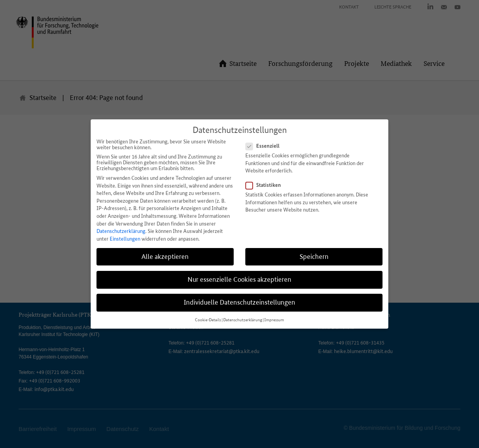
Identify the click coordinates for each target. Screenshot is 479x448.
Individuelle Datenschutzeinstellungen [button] (239, 302)
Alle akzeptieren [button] (165, 257)
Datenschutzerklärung (121, 231)
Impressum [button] (274, 320)
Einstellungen (125, 239)
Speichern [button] (314, 257)
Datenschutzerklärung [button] (243, 320)
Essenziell (265, 146)
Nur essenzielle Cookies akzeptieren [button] (239, 279)
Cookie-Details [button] (208, 320)
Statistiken (266, 185)
